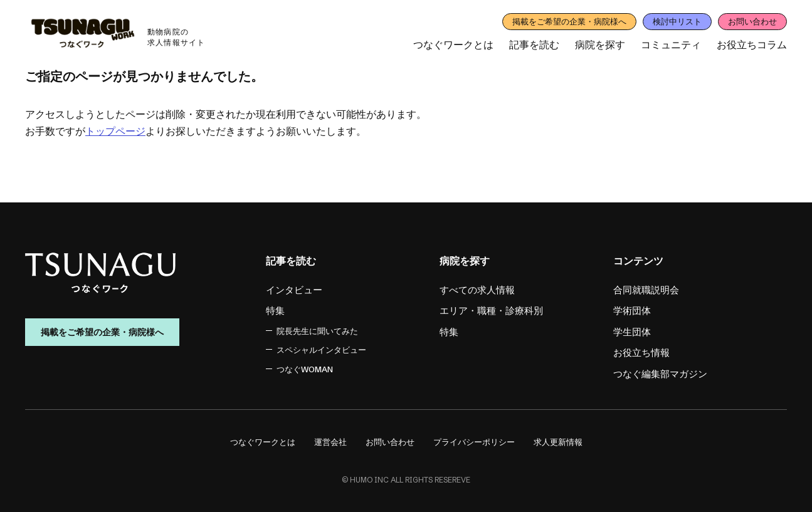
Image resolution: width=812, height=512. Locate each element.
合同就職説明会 (646, 290)
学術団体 (632, 311)
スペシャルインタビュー (321, 350)
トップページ (115, 131)
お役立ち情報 (641, 353)
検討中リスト (677, 21)
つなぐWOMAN (305, 369)
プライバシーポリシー (474, 442)
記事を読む (534, 44)
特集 (275, 311)
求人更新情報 (558, 442)
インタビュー (294, 290)
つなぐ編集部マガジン (660, 374)
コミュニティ (671, 44)
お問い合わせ (752, 21)
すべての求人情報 (477, 290)
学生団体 (632, 332)
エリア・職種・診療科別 (491, 311)
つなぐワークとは (453, 44)
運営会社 (330, 442)
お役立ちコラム (752, 44)
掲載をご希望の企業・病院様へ (569, 21)
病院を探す (600, 44)
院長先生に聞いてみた (317, 331)
